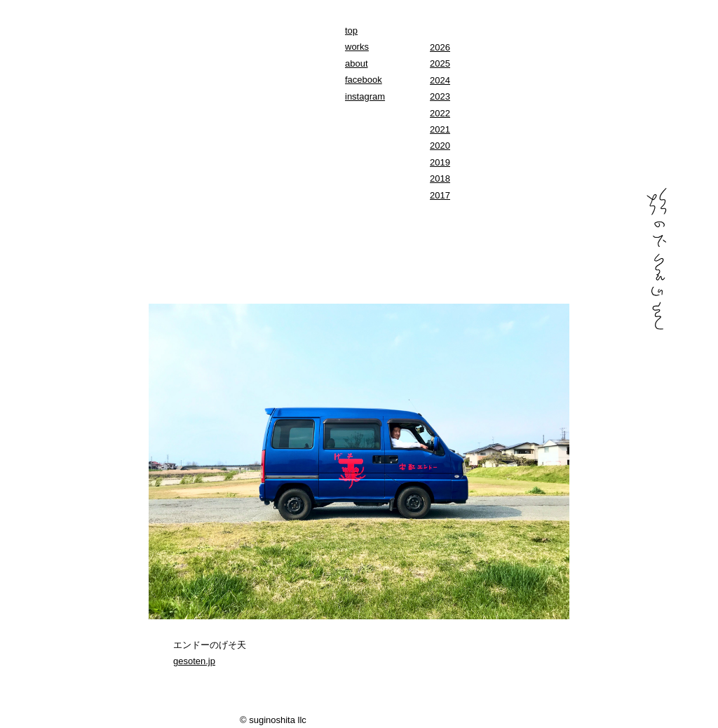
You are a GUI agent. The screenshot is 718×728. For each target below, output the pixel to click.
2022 (440, 113)
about (357, 63)
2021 (440, 129)
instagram (365, 96)
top (351, 31)
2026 (440, 47)
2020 (440, 146)
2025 (440, 63)
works (357, 47)
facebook (364, 80)
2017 (440, 195)
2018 (440, 178)
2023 (440, 96)
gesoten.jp (194, 661)
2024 (440, 80)
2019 (440, 162)
